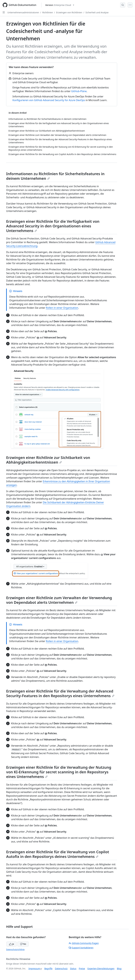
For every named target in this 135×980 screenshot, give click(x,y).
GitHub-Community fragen (84, 943)
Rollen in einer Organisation (62, 308)
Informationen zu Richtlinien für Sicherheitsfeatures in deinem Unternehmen (55, 176)
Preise (82, 968)
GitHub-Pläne (79, 91)
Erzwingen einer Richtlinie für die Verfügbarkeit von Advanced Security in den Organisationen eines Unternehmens (53, 226)
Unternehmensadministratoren (23, 12)
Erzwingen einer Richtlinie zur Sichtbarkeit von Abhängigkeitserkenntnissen (48, 460)
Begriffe (48, 968)
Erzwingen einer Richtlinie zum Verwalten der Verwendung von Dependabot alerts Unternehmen (59, 600)
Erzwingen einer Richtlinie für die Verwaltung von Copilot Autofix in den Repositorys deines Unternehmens (58, 854)
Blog (119, 968)
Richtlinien (48, 12)
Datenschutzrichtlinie (15, 949)
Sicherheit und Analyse (97, 12)
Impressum (34, 968)
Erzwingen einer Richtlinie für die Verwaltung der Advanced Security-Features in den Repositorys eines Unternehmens (60, 693)
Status (73, 968)
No (23, 944)
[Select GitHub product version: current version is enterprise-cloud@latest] (60, 5)
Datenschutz (61, 968)
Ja (12, 944)
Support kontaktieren (81, 948)
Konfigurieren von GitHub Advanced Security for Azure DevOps (49, 100)
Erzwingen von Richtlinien (69, 12)
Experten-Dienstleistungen (101, 968)
